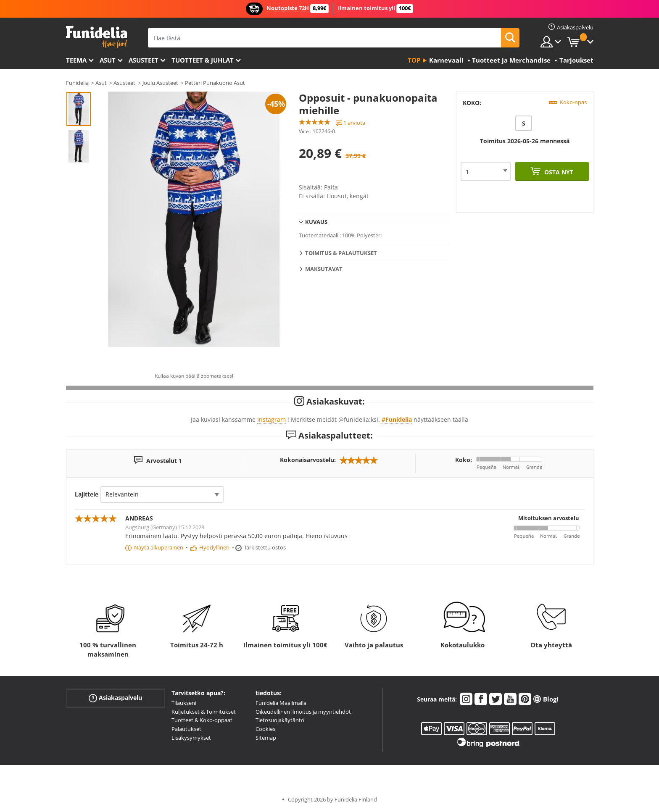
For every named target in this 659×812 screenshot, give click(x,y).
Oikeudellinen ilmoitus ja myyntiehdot (303, 712)
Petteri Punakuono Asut (215, 83)
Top (414, 60)
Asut (108, 60)
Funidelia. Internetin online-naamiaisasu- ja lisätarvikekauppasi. (96, 37)
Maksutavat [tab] (324, 269)
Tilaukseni (184, 703)
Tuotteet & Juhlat (203, 60)
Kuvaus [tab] (316, 222)
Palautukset (186, 729)
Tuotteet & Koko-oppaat (202, 720)
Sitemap (266, 738)
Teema (76, 60)
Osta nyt (558, 172)
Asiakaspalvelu (115, 698)
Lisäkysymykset (191, 738)
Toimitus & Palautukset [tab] (341, 253)
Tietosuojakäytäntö (280, 720)
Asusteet (144, 60)
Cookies (265, 729)
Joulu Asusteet (160, 83)
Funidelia (77, 83)
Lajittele (87, 494)
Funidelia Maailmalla (281, 703)
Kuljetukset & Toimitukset (204, 712)
